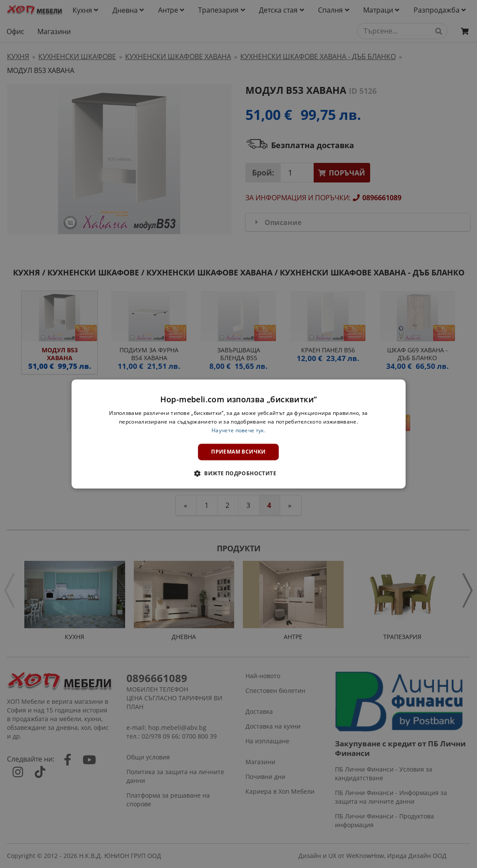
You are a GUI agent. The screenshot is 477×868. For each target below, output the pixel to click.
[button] (238, 474)
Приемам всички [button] (238, 452)
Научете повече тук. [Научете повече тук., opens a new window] (238, 430)
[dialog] (239, 434)
